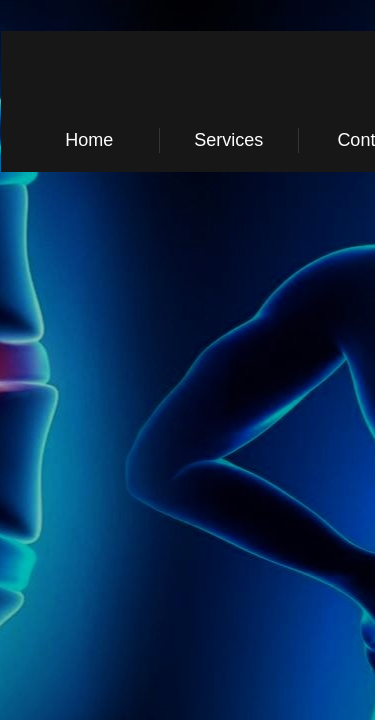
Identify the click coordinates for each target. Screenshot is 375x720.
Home (89, 140)
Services (228, 140)
